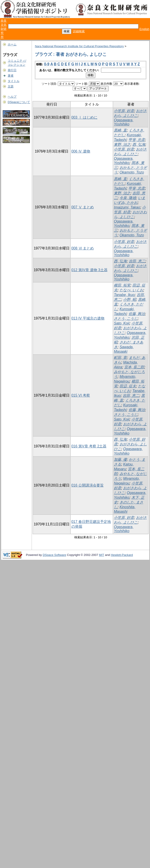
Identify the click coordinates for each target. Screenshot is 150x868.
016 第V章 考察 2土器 (89, 446)
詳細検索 (79, 31)
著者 (11, 76)
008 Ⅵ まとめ (83, 248)
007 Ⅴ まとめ (83, 207)
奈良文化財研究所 (4, 29)
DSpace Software (54, 555)
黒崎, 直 (120, 130)
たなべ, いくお (131, 290)
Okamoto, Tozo (132, 172)
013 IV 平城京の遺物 (88, 318)
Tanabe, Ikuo (124, 295)
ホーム (12, 44)
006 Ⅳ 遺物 (81, 151)
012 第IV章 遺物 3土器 (89, 270)
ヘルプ (12, 97)
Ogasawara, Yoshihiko (124, 122)
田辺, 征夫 (128, 386)
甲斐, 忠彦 (137, 140)
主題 (11, 86)
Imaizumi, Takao (127, 207)
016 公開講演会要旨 (88, 485)
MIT (102, 555)
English (144, 29)
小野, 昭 (130, 300)
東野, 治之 (122, 145)
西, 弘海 (139, 145)
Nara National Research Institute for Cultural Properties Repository (79, 46)
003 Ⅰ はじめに (84, 117)
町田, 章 (120, 358)
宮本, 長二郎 (134, 367)
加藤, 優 (120, 460)
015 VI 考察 (81, 395)
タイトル (14, 81)
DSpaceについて (19, 102)
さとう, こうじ (126, 319)
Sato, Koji (122, 323)
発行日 (12, 70)
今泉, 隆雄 (128, 198)
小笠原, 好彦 (124, 111)
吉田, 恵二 (137, 261)
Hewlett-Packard (122, 555)
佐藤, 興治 (137, 314)
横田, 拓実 (122, 285)
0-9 (47, 64)
